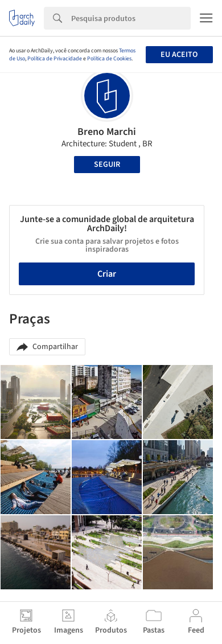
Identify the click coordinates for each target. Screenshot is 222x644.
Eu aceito (179, 55)
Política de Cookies (109, 59)
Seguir (107, 165)
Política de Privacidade (55, 59)
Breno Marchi (107, 132)
